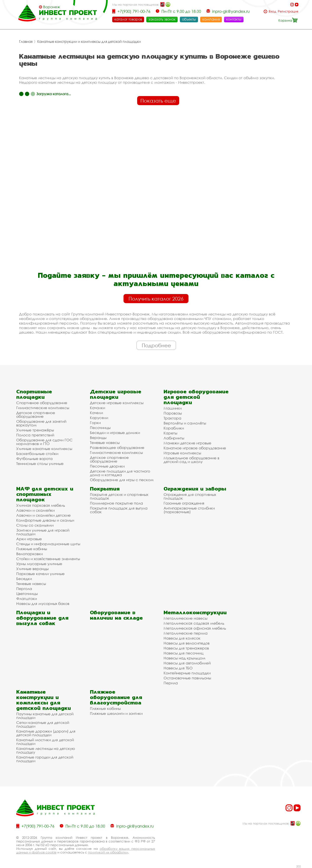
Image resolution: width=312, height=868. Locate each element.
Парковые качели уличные (40, 574)
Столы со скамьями (35, 525)
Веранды (98, 438)
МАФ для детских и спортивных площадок (45, 494)
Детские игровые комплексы (117, 403)
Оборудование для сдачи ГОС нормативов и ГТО (44, 442)
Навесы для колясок (182, 638)
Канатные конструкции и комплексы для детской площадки (89, 42)
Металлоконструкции (195, 612)
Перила (171, 683)
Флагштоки (27, 599)
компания (211, 19)
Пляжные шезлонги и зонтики (116, 713)
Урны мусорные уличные (39, 564)
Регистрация (288, 11)
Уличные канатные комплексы (44, 449)
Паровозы (173, 413)
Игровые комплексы (182, 453)
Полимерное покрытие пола (116, 503)
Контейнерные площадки (187, 673)
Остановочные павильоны (187, 678)
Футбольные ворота (34, 459)
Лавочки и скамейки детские (43, 515)
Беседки (24, 579)
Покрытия (105, 489)
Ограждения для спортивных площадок (190, 496)
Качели (96, 413)
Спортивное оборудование (42, 403)
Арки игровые (29, 539)
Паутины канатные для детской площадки (45, 716)
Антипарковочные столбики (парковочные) (189, 510)
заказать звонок (162, 19)
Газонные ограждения (184, 503)
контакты (234, 19)
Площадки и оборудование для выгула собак (42, 618)
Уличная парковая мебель (41, 505)
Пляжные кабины (32, 549)
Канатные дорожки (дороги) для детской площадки (46, 733)
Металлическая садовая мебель (194, 623)
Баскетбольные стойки (37, 454)
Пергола (24, 589)
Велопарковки (29, 554)
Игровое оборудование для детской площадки (196, 397)
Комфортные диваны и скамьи (45, 520)
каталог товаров (128, 19)
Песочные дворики (107, 466)
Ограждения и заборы (195, 489)
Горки (95, 423)
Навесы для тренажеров (186, 648)
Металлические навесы (185, 618)
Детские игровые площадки (116, 394)
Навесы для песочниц (184, 653)
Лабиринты (174, 438)
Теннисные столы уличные (40, 464)
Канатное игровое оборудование (195, 448)
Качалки (97, 408)
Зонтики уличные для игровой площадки (43, 532)
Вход (272, 11)
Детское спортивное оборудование (36, 415)
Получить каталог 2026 (156, 299)
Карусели (99, 418)
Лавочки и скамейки (35, 510)
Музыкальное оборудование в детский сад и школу (191, 460)
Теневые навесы (105, 443)
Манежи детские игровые (187, 443)
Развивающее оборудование (117, 448)
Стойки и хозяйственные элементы (48, 559)
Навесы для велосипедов (187, 643)
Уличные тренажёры (35, 430)
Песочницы (100, 428)
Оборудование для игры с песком (122, 480)
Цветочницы (27, 594)
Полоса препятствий (35, 435)
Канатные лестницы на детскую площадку (46, 750)
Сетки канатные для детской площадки (43, 724)
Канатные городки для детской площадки (45, 759)
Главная (26, 42)
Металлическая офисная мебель (195, 628)
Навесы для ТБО (178, 668)
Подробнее (156, 345)
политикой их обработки (108, 852)
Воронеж (52, 7)
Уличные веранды (32, 569)
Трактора (172, 418)
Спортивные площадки (34, 394)
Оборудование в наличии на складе (116, 615)
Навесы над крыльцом (184, 658)
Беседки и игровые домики (115, 433)
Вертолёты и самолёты (185, 423)
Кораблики (174, 428)
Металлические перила (186, 633)
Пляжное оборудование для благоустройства (116, 697)
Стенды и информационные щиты (48, 544)
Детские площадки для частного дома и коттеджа (120, 473)
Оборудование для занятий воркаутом (41, 423)
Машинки (173, 408)
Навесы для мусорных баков (43, 604)
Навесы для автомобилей (187, 663)
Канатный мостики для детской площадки (45, 742)
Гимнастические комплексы (43, 408)
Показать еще (158, 101)
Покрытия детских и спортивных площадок (119, 496)
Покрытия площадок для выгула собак (119, 510)
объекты (189, 19)
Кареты (170, 433)
